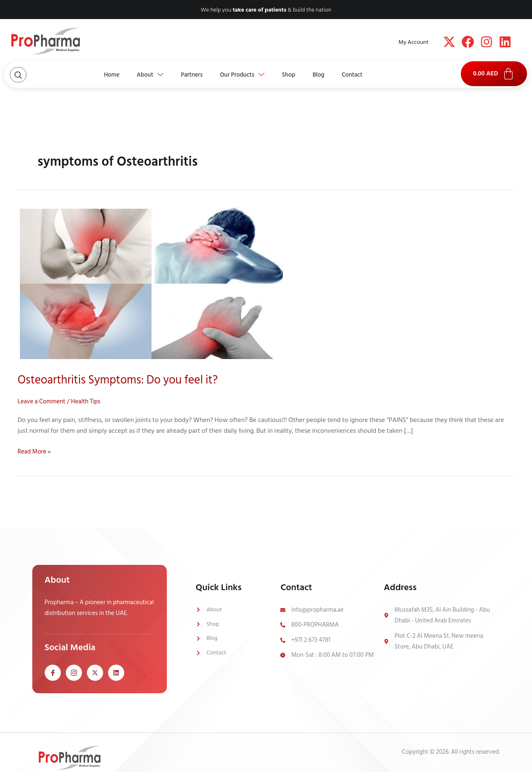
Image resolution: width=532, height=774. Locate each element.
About (142, 74)
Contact (364, 74)
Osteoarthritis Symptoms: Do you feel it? (125, 380)
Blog (326, 74)
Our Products (242, 74)
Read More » (35, 451)
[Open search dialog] (18, 75)
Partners (188, 74)
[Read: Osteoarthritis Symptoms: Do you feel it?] (151, 284)
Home (100, 74)
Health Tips (90, 401)
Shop (293, 74)
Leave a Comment (43, 401)
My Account (414, 42)
